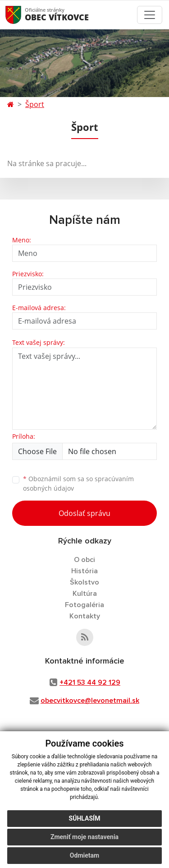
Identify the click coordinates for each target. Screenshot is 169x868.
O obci (84, 560)
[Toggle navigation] (150, 15)
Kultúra (85, 594)
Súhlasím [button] (85, 818)
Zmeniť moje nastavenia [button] (84, 837)
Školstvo (84, 582)
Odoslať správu (84, 513)
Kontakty (85, 616)
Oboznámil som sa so (78, 483)
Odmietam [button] (84, 855)
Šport (35, 104)
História (84, 571)
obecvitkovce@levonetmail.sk (90, 701)
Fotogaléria (84, 605)
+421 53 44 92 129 (90, 682)
